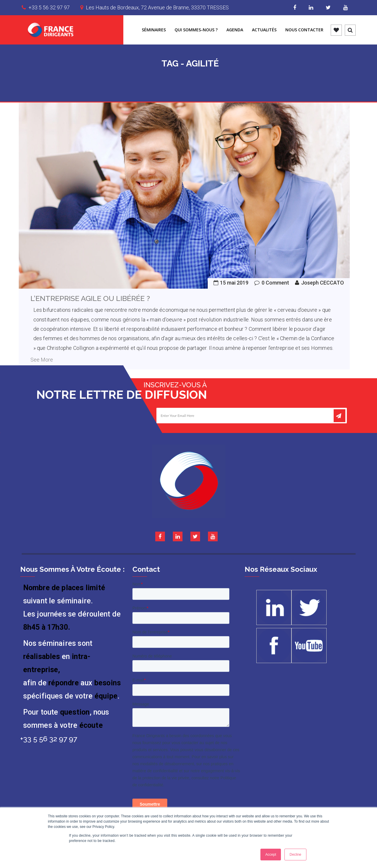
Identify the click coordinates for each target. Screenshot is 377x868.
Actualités (264, 30)
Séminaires (154, 30)
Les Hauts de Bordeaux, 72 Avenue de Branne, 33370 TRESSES (157, 7)
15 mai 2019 (234, 283)
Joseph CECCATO (323, 283)
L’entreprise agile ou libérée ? (90, 298)
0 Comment (275, 283)
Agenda (235, 30)
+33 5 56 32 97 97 (49, 7)
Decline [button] (295, 855)
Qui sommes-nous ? (196, 30)
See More (42, 360)
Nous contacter (304, 30)
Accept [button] (271, 855)
